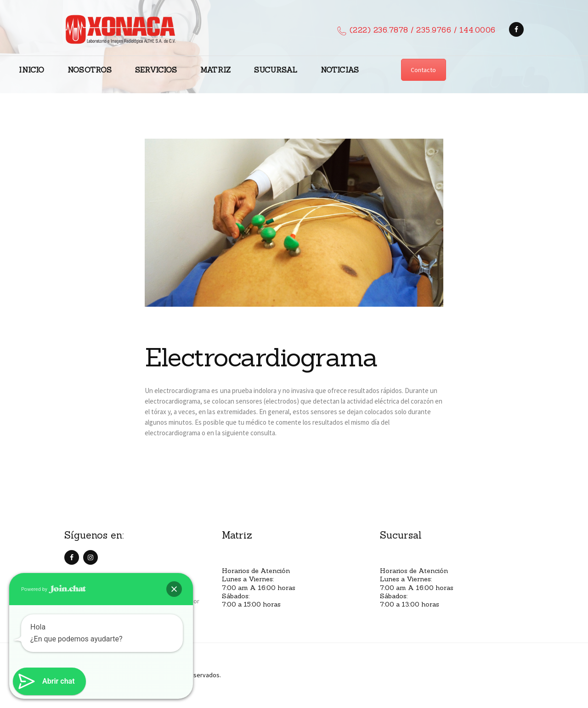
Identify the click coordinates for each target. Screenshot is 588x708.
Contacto (423, 70)
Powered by (54, 589)
